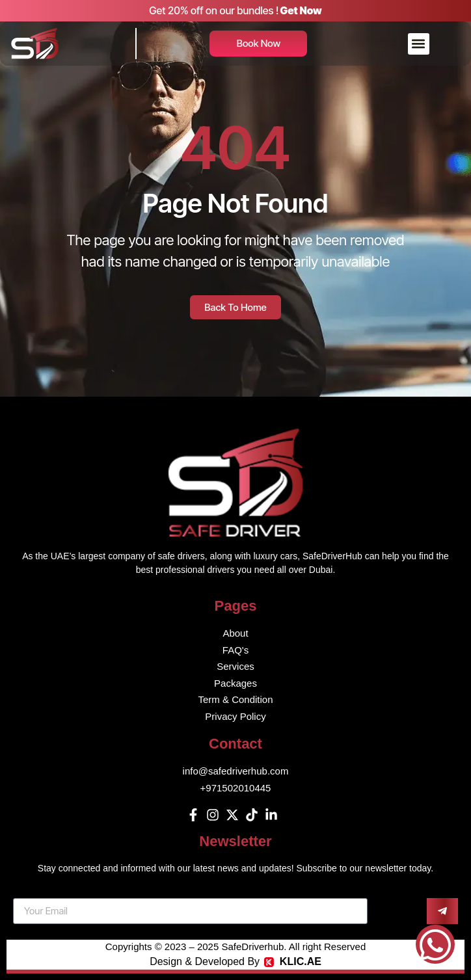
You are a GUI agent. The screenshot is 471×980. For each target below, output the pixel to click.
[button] (419, 44)
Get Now (301, 10)
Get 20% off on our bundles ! (214, 10)
